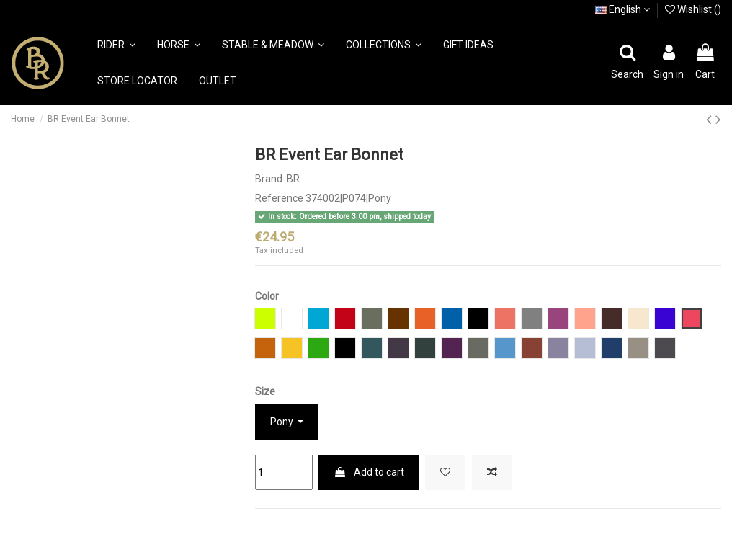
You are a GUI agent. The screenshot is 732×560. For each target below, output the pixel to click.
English (622, 9)
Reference (279, 198)
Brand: (270, 179)
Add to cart (369, 472)
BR (293, 179)
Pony (283, 422)
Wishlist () (693, 9)
